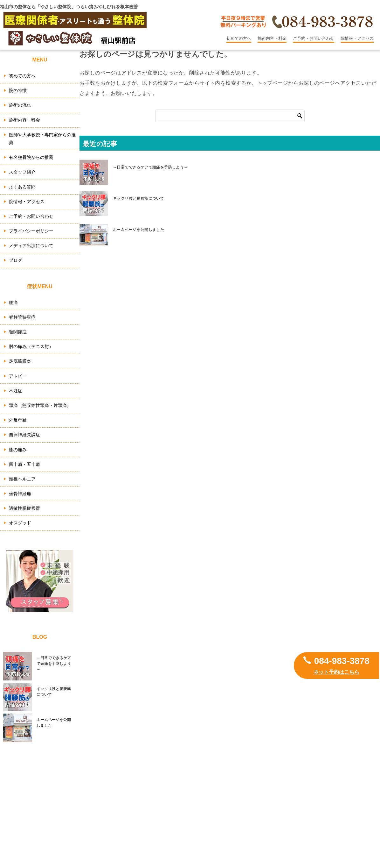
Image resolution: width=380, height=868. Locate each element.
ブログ (16, 260)
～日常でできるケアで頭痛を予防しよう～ (150, 167)
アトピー (18, 376)
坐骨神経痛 (20, 494)
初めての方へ (239, 38)
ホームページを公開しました (138, 230)
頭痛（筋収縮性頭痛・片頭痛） (40, 405)
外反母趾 (18, 420)
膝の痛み (18, 450)
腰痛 (13, 302)
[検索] (230, 116)
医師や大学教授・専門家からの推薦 (42, 139)
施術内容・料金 (272, 38)
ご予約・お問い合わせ (314, 38)
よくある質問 (22, 187)
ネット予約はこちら (336, 672)
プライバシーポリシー (31, 231)
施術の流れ (20, 105)
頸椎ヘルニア (22, 479)
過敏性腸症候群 (24, 508)
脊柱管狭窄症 (22, 317)
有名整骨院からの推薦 (31, 157)
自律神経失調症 (24, 435)
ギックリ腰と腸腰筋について (138, 198)
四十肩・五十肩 (24, 464)
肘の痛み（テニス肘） (31, 346)
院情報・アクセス (357, 38)
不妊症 (16, 391)
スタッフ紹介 (22, 172)
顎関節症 (18, 332)
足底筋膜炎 (20, 361)
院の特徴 (18, 90)
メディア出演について (31, 245)
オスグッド (20, 523)
